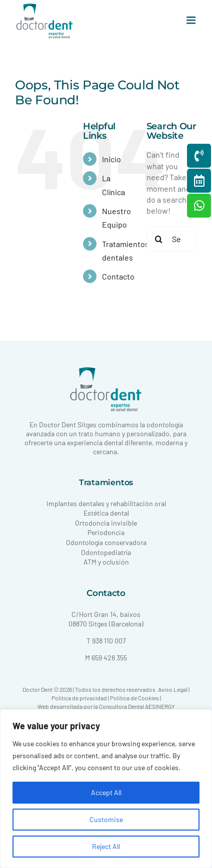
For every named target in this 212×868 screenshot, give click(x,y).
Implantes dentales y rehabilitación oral (106, 503)
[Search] (159, 239)
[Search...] (172, 239)
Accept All (106, 792)
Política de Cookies (134, 698)
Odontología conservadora (106, 542)
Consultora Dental (121, 706)
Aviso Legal (173, 689)
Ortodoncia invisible (106, 523)
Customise (106, 819)
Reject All (106, 846)
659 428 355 (109, 658)
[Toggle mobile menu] (192, 20)
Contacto (118, 276)
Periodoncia (106, 532)
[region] (106, 789)
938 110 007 (109, 641)
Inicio (111, 159)
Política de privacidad (79, 698)
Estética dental (106, 513)
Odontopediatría (106, 552)
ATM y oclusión (106, 562)
